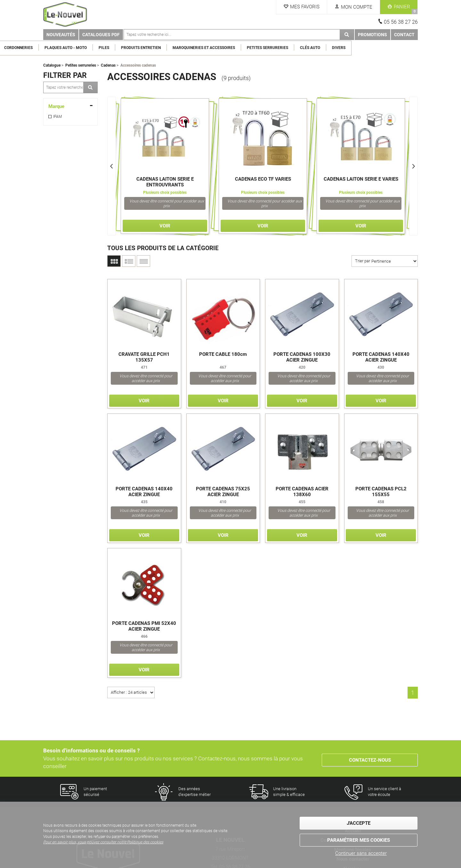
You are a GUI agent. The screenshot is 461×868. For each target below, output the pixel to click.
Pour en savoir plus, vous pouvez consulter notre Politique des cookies (103, 844)
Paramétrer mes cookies (359, 839)
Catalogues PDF (101, 35)
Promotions (372, 35)
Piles (170, 48)
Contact (404, 35)
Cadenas (108, 65)
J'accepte (359, 824)
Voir (165, 226)
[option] (165, 166)
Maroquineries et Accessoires (270, 48)
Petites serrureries (334, 48)
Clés (54, 48)
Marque (56, 106)
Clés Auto (376, 48)
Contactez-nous (370, 758)
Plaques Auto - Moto (132, 48)
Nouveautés (61, 35)
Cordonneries (85, 48)
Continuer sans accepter (361, 853)
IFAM (57, 117)
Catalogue (52, 65)
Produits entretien (207, 48)
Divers (405, 48)
